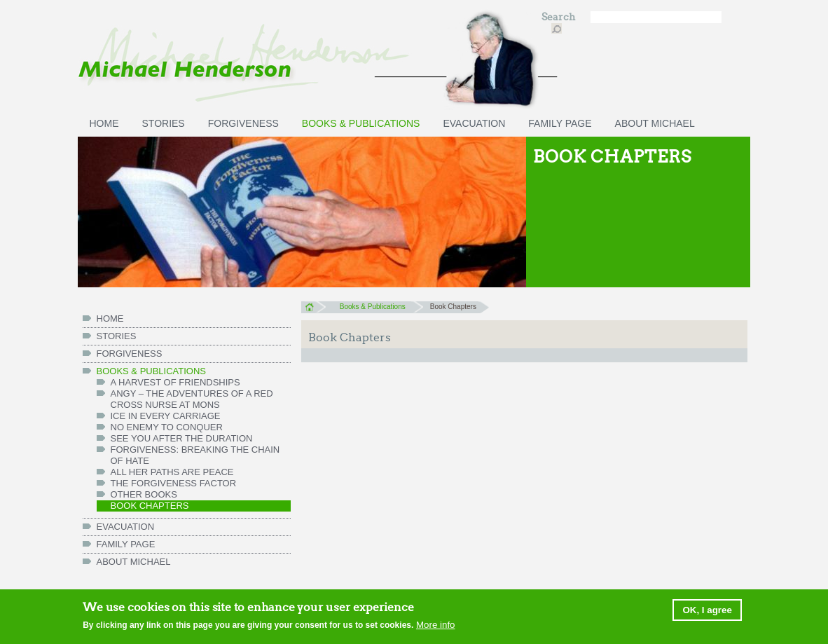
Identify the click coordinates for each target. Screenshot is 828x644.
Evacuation (474, 123)
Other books (144, 494)
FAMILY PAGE (560, 123)
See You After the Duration (182, 438)
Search (559, 17)
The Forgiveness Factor (174, 483)
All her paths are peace (172, 472)
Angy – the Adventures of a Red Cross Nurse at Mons (192, 399)
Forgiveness (243, 123)
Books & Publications (361, 123)
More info (436, 626)
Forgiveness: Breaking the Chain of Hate (195, 455)
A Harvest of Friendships (175, 382)
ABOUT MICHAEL (655, 123)
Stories (164, 123)
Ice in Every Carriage (166, 416)
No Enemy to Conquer (167, 427)
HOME (104, 123)
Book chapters (150, 506)
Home (313, 307)
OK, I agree (707, 611)
